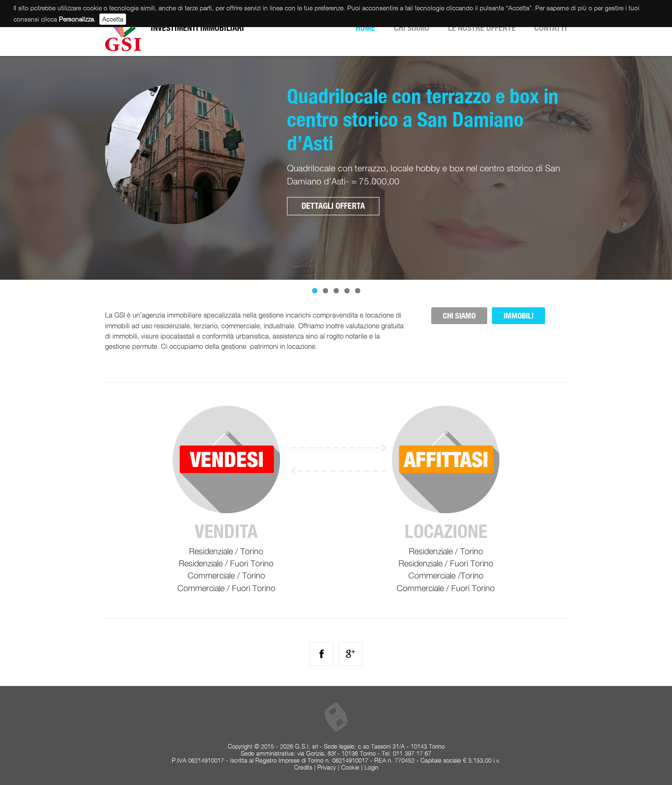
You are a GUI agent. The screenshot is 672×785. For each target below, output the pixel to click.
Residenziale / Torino (226, 551)
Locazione (446, 531)
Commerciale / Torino (226, 576)
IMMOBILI (518, 316)
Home (365, 28)
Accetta (113, 19)
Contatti (551, 28)
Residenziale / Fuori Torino (226, 563)
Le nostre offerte (482, 28)
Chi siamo (412, 28)
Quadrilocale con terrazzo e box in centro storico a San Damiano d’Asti (423, 119)
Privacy (327, 767)
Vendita (226, 531)
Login (371, 767)
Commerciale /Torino (446, 576)
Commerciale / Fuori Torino (226, 588)
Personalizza (76, 19)
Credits (303, 767)
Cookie (350, 767)
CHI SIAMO (459, 316)
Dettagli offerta (333, 206)
